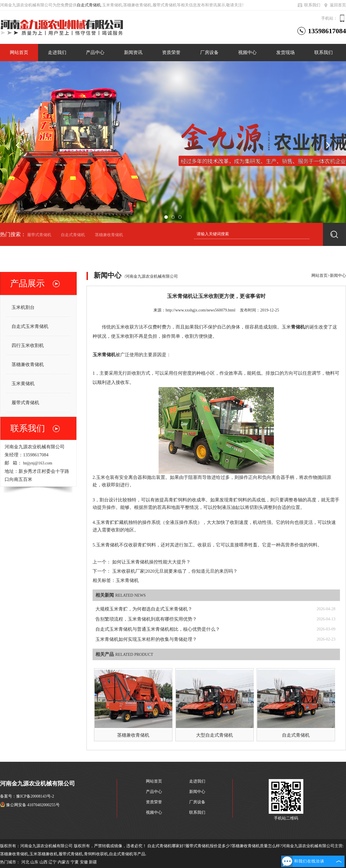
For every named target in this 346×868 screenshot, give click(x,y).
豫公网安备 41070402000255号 (30, 805)
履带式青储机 (39, 235)
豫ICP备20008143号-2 (35, 796)
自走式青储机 (89, 5)
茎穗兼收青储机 (109, 235)
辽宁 (52, 862)
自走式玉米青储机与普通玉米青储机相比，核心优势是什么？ (158, 629)
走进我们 (57, 52)
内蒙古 (64, 862)
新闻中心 (338, 276)
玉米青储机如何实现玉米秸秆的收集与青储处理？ (146, 639)
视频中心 (247, 52)
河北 (25, 862)
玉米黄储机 (23, 383)
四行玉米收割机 (28, 345)
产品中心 (95, 52)
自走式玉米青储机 (30, 326)
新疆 (93, 862)
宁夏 (75, 862)
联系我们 (309, 5)
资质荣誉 (171, 52)
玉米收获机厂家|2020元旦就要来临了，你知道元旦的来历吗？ (175, 571)
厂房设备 (209, 52)
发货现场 (285, 52)
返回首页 (334, 5)
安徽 (84, 862)
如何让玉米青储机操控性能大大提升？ (151, 562)
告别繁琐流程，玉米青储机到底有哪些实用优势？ (146, 619)
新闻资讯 (133, 52)
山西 (44, 862)
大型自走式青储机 (215, 735)
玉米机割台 (23, 307)
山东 (34, 862)
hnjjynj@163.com (38, 463)
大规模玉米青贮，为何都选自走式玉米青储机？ (144, 609)
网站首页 (19, 52)
